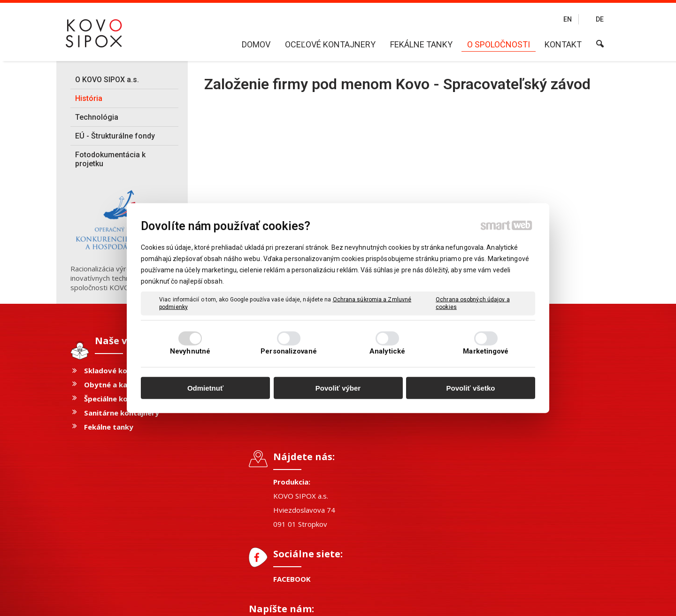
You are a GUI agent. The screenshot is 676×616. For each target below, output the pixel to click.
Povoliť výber (338, 388)
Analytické (387, 351)
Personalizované (289, 351)
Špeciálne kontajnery (121, 399)
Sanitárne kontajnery (122, 413)
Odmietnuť (205, 388)
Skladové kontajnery (121, 370)
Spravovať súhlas (487, 602)
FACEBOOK (297, 463)
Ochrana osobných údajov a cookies (473, 303)
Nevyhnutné (190, 351)
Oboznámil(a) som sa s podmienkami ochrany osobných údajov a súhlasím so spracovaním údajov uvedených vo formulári (526, 489)
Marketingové (486, 351)
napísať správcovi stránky (317, 602)
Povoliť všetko (471, 388)
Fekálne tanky (109, 427)
